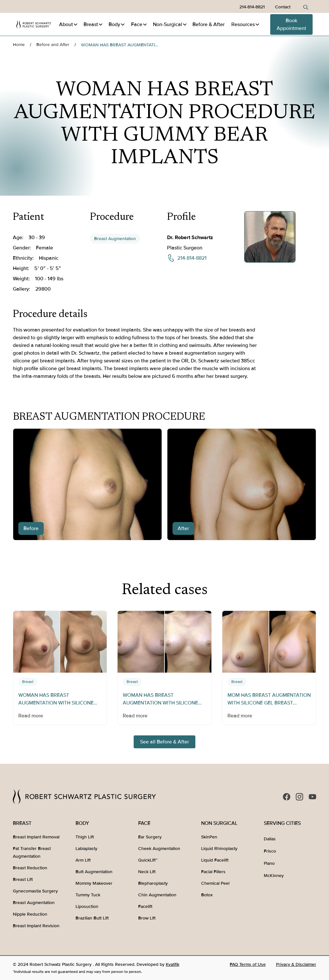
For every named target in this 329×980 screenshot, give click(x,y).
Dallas (270, 839)
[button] (69, 24)
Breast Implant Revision (36, 926)
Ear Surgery (150, 837)
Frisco (270, 851)
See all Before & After (164, 742)
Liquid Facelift (215, 860)
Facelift (145, 906)
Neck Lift (147, 872)
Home (19, 45)
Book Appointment (291, 24)
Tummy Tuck (88, 895)
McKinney (274, 876)
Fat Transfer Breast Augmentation (32, 852)
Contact (283, 7)
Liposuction (87, 906)
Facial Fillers (213, 872)
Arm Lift (83, 860)
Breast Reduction (30, 868)
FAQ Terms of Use (248, 964)
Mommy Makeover (94, 883)
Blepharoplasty (153, 883)
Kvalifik (173, 964)
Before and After (53, 45)
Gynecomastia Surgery (35, 891)
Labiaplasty (86, 849)
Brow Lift (147, 918)
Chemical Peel (215, 883)
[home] (34, 24)
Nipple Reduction (30, 914)
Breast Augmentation (115, 239)
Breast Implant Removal (36, 837)
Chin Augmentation (157, 895)
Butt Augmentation (94, 872)
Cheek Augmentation (159, 849)
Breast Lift (23, 879)
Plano (269, 863)
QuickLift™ (148, 860)
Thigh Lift (85, 837)
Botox (207, 895)
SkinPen (209, 837)
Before (209, 24)
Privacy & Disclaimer (296, 964)
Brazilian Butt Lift (92, 918)
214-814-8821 (252, 7)
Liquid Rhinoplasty (219, 849)
